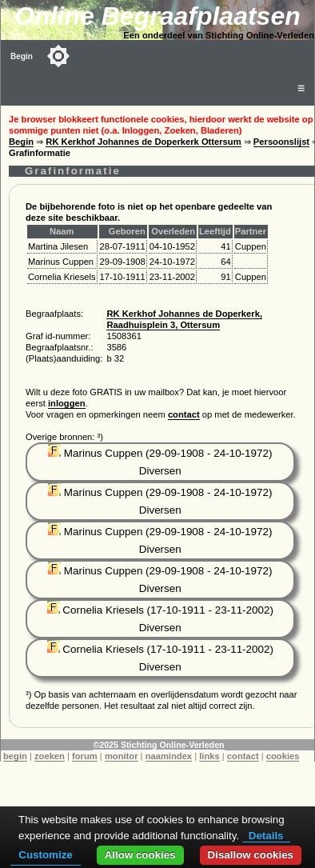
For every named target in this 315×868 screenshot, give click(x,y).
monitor (122, 756)
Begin (22, 56)
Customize (45, 855)
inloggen (67, 403)
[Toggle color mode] (58, 56)
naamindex (169, 756)
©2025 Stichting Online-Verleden (158, 745)
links (209, 756)
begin (15, 756)
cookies (283, 756)
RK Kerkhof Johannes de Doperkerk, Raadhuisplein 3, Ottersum (184, 319)
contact (184, 414)
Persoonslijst (281, 142)
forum (85, 756)
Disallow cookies (251, 855)
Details (266, 836)
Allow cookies (140, 855)
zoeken (50, 756)
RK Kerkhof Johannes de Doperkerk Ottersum (143, 142)
